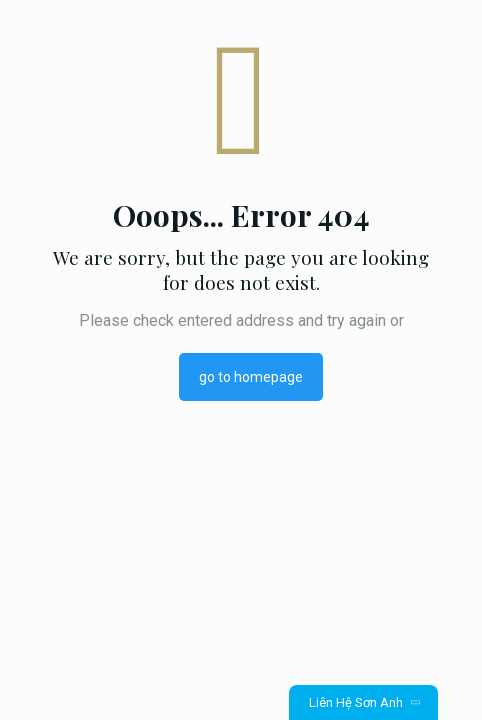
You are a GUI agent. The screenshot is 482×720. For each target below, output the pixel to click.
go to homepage (251, 377)
